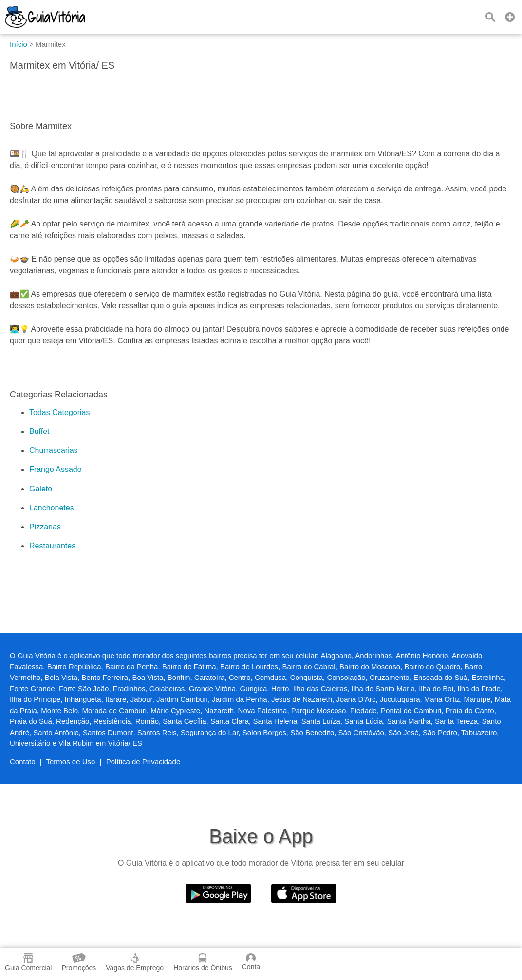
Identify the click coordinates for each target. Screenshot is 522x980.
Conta (251, 962)
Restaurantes (52, 546)
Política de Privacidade (143, 762)
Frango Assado (56, 469)
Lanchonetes (52, 508)
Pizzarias (45, 527)
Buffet (39, 431)
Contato (23, 762)
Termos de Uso (71, 762)
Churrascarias (54, 450)
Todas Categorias (60, 412)
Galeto (41, 489)
